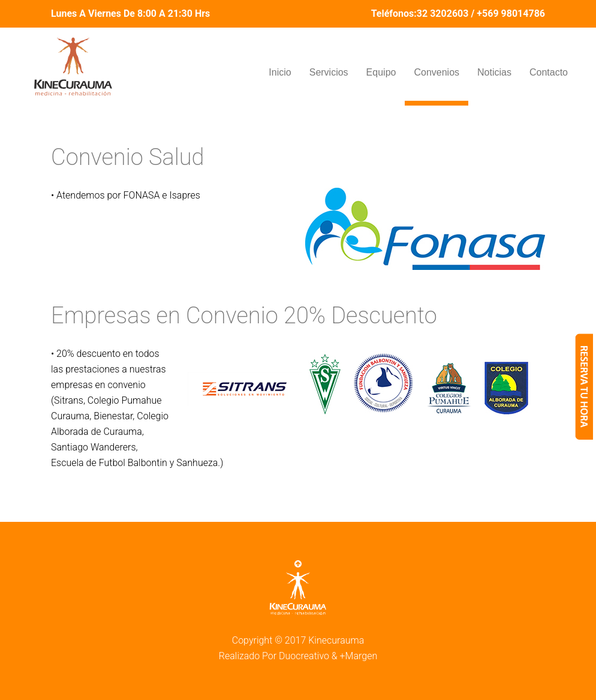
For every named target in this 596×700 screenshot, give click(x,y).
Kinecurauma (336, 640)
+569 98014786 (511, 13)
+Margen (359, 656)
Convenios (437, 72)
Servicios (329, 72)
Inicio (280, 72)
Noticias (494, 72)
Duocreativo (304, 656)
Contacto (549, 72)
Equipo (381, 72)
